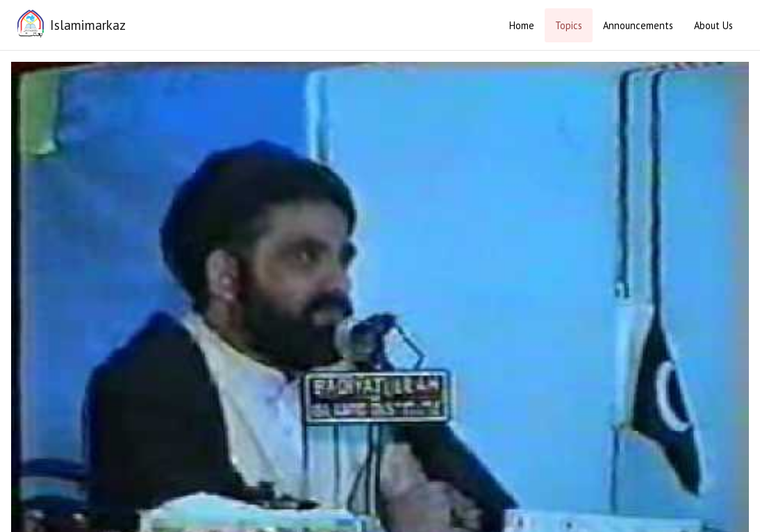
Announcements (638, 25)
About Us (713, 25)
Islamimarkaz (88, 25)
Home (522, 25)
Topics (569, 25)
